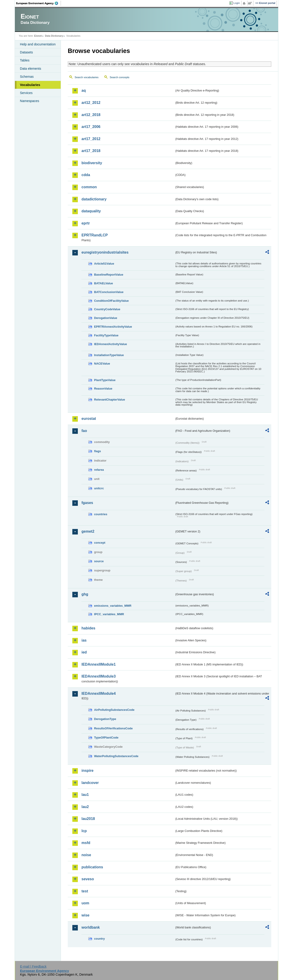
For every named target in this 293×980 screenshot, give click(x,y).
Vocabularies (30, 85)
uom (85, 903)
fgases (87, 503)
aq (84, 90)
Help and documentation (38, 44)
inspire (87, 771)
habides (88, 628)
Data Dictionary (54, 36)
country (99, 939)
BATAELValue (103, 283)
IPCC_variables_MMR (109, 614)
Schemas (27, 77)
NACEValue (102, 364)
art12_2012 (91, 103)
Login (237, 3)
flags (98, 451)
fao (84, 431)
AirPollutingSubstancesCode (114, 710)
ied (84, 652)
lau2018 (88, 819)
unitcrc (99, 488)
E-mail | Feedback (33, 966)
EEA (39, 3)
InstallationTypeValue (109, 355)
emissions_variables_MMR (113, 606)
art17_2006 (91, 127)
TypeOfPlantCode (106, 738)
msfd (86, 843)
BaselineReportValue (109, 275)
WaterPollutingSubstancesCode (116, 756)
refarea (99, 470)
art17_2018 (91, 151)
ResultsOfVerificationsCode (113, 728)
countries (101, 514)
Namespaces (30, 101)
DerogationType (105, 719)
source (99, 561)
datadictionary (94, 199)
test (85, 891)
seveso (88, 879)
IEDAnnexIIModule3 (99, 676)
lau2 (85, 807)
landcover (90, 783)
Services (26, 93)
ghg (85, 594)
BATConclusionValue (109, 292)
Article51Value (104, 264)
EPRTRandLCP (95, 235)
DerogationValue (106, 318)
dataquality (91, 211)
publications (92, 867)
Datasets (26, 52)
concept (100, 543)
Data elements (31, 69)
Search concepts (119, 77)
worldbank (91, 927)
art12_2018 (91, 115)
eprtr (86, 223)
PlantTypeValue (105, 380)
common (89, 187)
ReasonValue (103, 389)
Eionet (38, 36)
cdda (86, 175)
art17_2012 (91, 139)
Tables (25, 60)
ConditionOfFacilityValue (111, 301)
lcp (84, 831)
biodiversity (92, 163)
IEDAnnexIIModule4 (99, 693)
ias (84, 640)
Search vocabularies (87, 77)
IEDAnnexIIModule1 (99, 664)
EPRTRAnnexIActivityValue (113, 327)
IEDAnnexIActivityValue (111, 344)
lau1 (85, 795)
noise (86, 855)
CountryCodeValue (107, 309)
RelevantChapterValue (110, 400)
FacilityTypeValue (106, 335)
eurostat (89, 419)
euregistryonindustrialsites (105, 252)
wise (85, 915)
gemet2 (88, 531)
